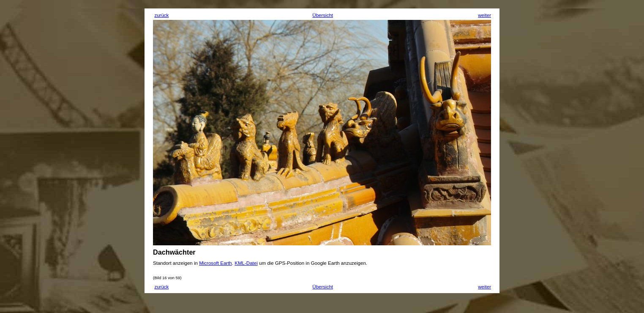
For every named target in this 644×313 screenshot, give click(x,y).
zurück (161, 15)
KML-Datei (246, 263)
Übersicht (323, 15)
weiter (484, 15)
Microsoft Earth (216, 263)
